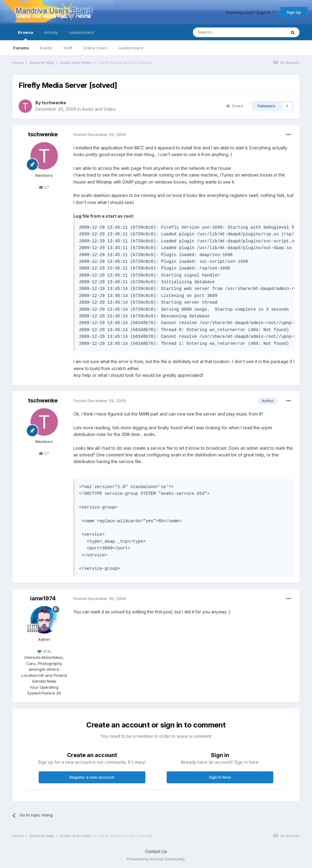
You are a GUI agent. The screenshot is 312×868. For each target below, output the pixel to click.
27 (44, 187)
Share (235, 106)
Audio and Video (99, 109)
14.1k (44, 651)
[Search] (224, 32)
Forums (21, 48)
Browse (26, 35)
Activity (51, 32)
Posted (100, 134)
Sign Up (294, 12)
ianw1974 (43, 598)
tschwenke (54, 103)
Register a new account (92, 777)
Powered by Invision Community (156, 859)
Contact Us (156, 851)
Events (46, 48)
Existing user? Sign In (250, 13)
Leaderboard (131, 48)
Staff (68, 48)
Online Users (95, 48)
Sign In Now (220, 777)
